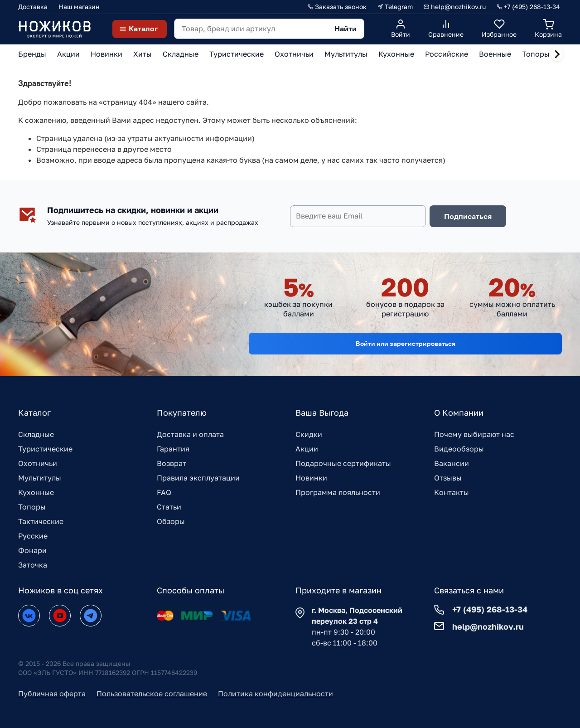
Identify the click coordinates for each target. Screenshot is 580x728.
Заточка (33, 565)
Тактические (41, 521)
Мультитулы (40, 478)
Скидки (309, 434)
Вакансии (452, 463)
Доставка (33, 7)
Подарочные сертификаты (343, 463)
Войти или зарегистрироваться (406, 343)
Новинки (311, 478)
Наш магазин (79, 7)
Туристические (45, 449)
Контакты (452, 492)
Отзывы (448, 478)
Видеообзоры (459, 449)
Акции (307, 449)
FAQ (164, 492)
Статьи (169, 507)
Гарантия (173, 449)
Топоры (32, 507)
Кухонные (36, 492)
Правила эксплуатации (198, 478)
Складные (36, 434)
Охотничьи (38, 463)
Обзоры (171, 521)
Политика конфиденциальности (275, 694)
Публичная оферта (52, 694)
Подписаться (468, 216)
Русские (33, 536)
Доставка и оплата (190, 434)
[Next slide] (557, 54)
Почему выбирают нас (474, 434)
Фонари (32, 550)
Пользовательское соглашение (152, 694)
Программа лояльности (338, 492)
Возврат (172, 463)
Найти (346, 29)
